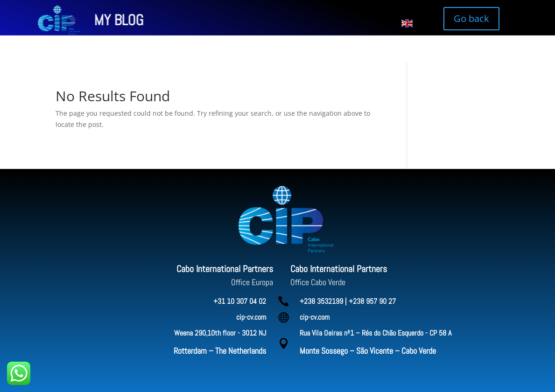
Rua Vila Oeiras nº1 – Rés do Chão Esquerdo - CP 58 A (376, 333)
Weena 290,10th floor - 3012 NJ (220, 333)
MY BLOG (64, 20)
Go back (471, 18)
